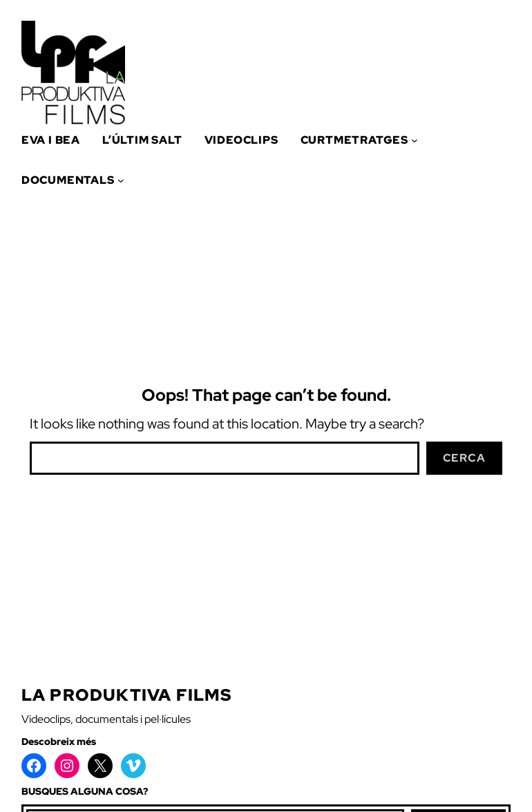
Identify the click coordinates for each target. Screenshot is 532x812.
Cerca (465, 458)
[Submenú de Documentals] (121, 180)
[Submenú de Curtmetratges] (415, 140)
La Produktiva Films (127, 695)
